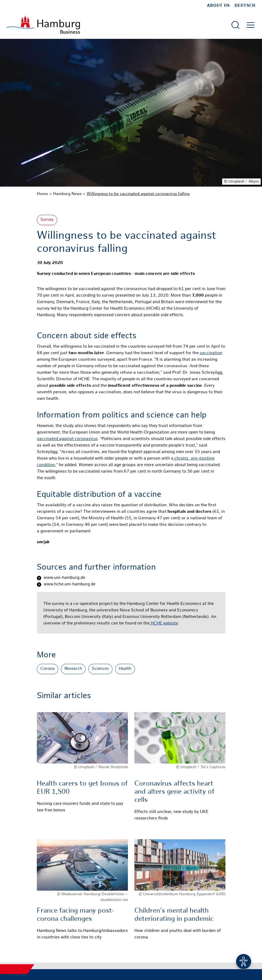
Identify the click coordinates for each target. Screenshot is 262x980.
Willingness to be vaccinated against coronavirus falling (138, 194)
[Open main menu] (251, 25)
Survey (47, 220)
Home (42, 194)
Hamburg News (67, 194)
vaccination (211, 353)
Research (73, 669)
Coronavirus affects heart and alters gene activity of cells (174, 792)
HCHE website (164, 624)
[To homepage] (43, 25)
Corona (48, 669)
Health (125, 669)
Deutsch (245, 6)
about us (218, 6)
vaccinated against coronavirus (67, 439)
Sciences (100, 669)
